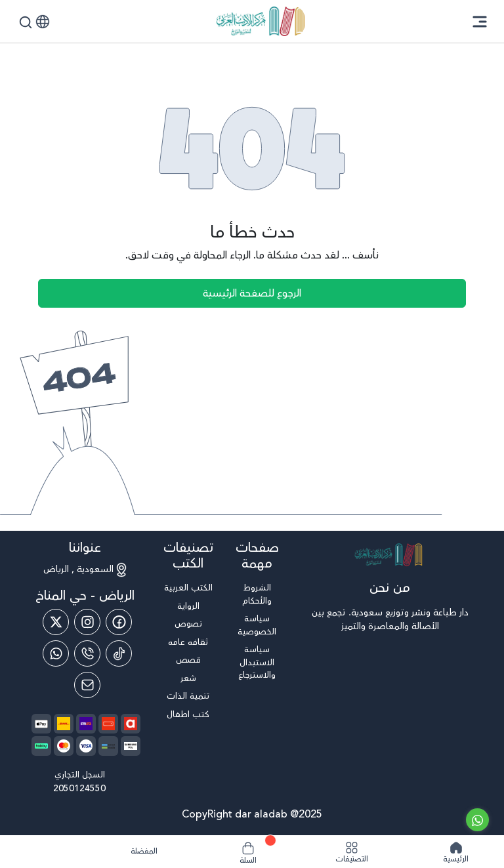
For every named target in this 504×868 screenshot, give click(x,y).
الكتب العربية (188, 588)
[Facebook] (119, 622)
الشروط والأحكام (257, 595)
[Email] (87, 685)
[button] (43, 22)
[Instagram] (87, 622)
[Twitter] (56, 622)
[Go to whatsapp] (477, 820)
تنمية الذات (188, 696)
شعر (188, 679)
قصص (188, 660)
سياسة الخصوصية (257, 626)
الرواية (188, 607)
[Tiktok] (119, 653)
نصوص (188, 624)
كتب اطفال (188, 715)
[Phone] (87, 653)
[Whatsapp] (56, 653)
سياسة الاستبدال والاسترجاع (257, 663)
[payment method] (41, 724)
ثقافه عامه (188, 643)
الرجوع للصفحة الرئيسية (252, 293)
